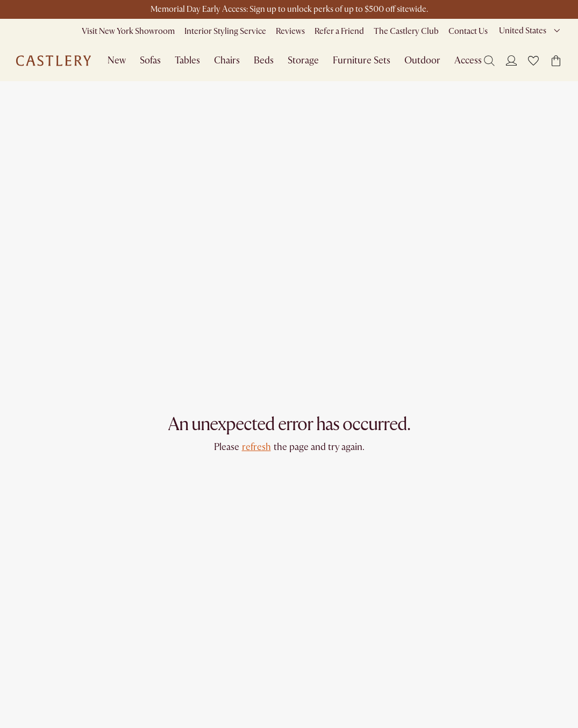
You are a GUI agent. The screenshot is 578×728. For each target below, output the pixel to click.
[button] (533, 61)
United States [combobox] (523, 31)
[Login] (511, 60)
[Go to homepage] (53, 61)
